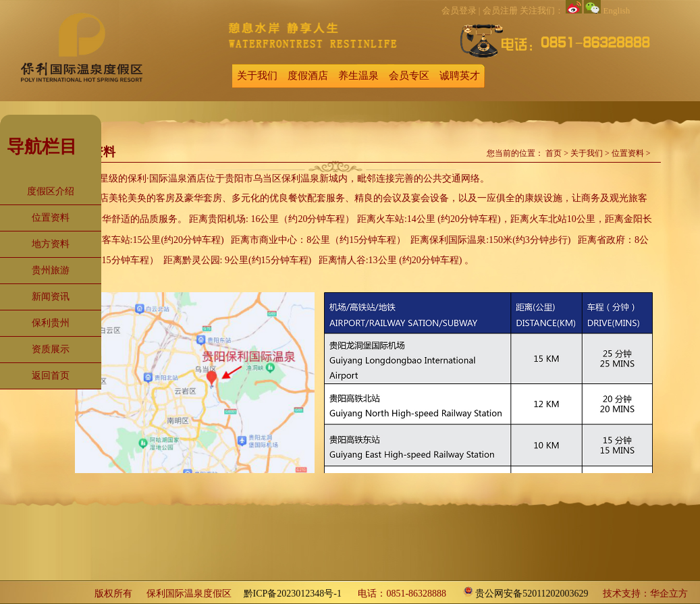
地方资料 (51, 244)
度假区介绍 (51, 191)
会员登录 (459, 10)
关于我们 (257, 76)
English (617, 10)
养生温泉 (358, 76)
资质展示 (51, 349)
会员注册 (500, 10)
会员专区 (409, 76)
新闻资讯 (51, 297)
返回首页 (51, 376)
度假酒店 (308, 76)
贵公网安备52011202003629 (532, 594)
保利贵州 (51, 323)
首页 (554, 153)
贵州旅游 (51, 270)
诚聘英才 (460, 76)
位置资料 (51, 218)
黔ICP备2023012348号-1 (293, 594)
